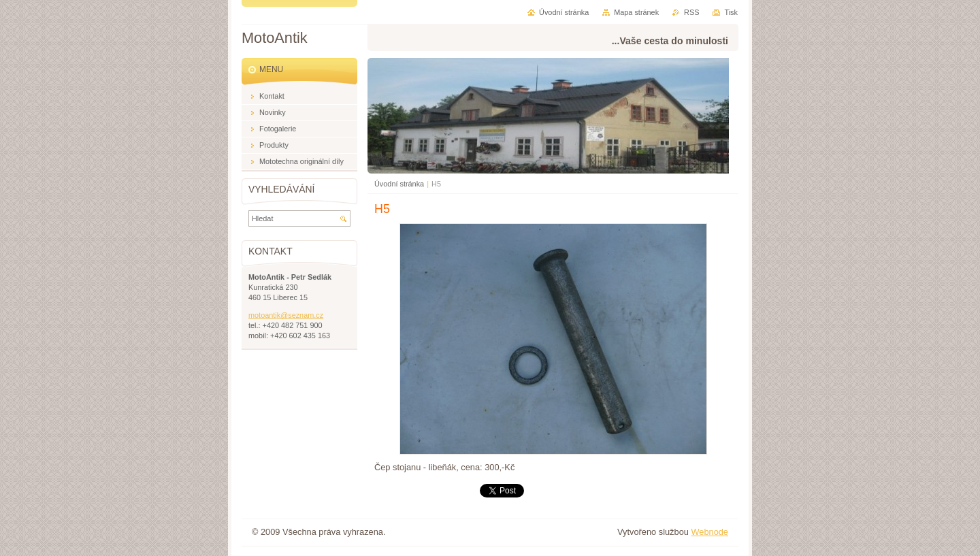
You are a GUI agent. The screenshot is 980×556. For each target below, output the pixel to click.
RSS (691, 12)
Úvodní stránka (399, 184)
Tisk (731, 12)
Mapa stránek (636, 12)
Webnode (709, 532)
